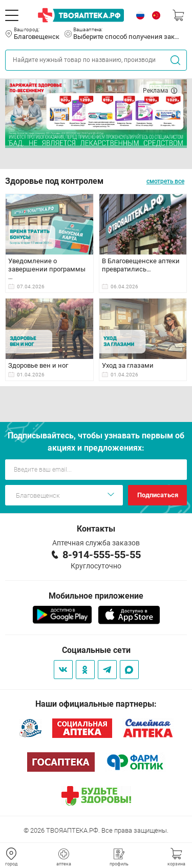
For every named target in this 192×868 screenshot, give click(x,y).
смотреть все (165, 181)
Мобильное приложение (96, 596)
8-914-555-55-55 (102, 555)
